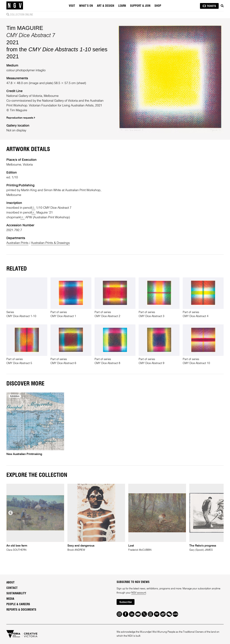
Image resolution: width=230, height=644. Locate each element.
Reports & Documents (21, 610)
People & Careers (18, 604)
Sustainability (16, 594)
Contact (12, 588)
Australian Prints (17, 243)
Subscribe (126, 602)
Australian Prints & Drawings (50, 243)
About (10, 583)
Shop (158, 6)
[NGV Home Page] (15, 6)
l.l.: (33, 208)
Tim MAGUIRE (25, 28)
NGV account (139, 593)
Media (10, 599)
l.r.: (34, 213)
